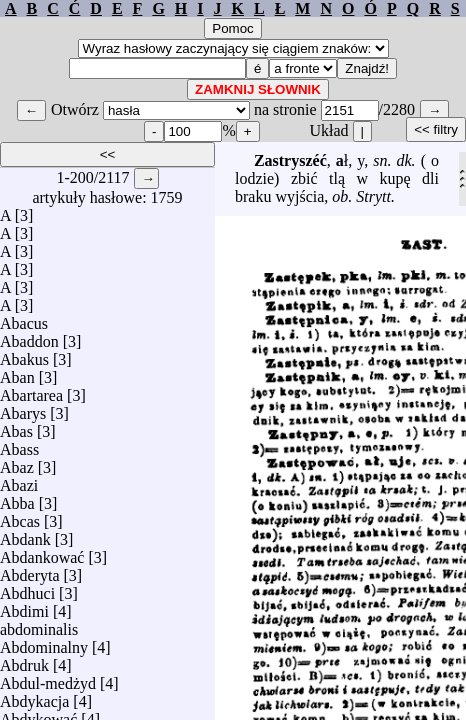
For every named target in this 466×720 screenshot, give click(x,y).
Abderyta (30, 570)
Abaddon (29, 336)
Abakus (24, 354)
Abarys (23, 408)
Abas (16, 426)
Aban (17, 372)
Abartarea (31, 390)
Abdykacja (34, 696)
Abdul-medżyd (48, 678)
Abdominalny (44, 642)
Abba (17, 498)
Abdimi (24, 606)
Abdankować (42, 552)
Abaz (17, 462)
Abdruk (24, 660)
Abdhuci (27, 588)
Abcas (20, 516)
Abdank (25, 534)
